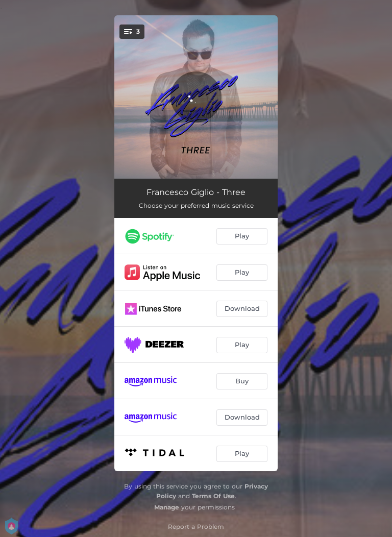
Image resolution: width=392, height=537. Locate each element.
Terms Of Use (213, 496)
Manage (167, 507)
